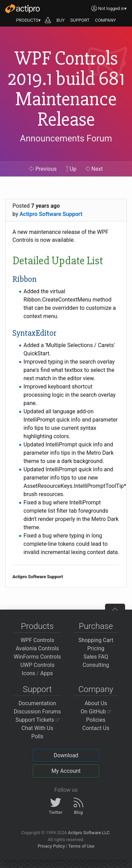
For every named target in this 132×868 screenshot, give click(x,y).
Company (96, 689)
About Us (96, 703)
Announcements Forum (66, 138)
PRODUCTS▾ (28, 20)
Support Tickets (37, 720)
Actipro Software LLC (89, 833)
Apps (46, 673)
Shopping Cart (96, 640)
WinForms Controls (37, 657)
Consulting (96, 665)
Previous (43, 169)
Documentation (37, 703)
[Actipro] (22, 9)
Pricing (96, 648)
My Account (66, 771)
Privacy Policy (51, 846)
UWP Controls (37, 665)
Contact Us (96, 728)
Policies (96, 720)
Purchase (96, 626)
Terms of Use (81, 846)
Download (66, 755)
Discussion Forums (37, 712)
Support (37, 689)
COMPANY (106, 20)
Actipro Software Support (51, 214)
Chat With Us (37, 728)
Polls (37, 736)
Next (94, 169)
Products (37, 626)
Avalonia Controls (37, 648)
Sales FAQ (96, 657)
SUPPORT (80, 20)
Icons (29, 673)
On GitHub (96, 712)
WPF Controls (37, 640)
